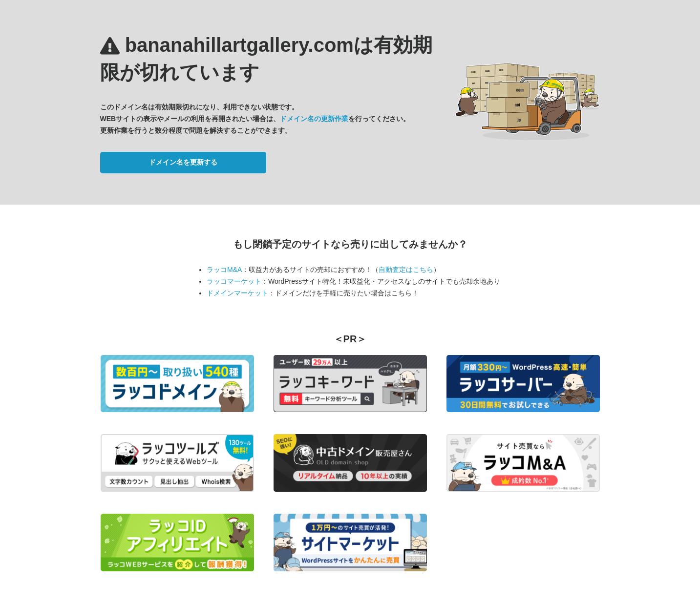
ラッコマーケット (234, 281)
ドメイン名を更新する (183, 162)
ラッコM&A (224, 270)
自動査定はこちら (406, 270)
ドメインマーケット (237, 293)
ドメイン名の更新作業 (314, 119)
